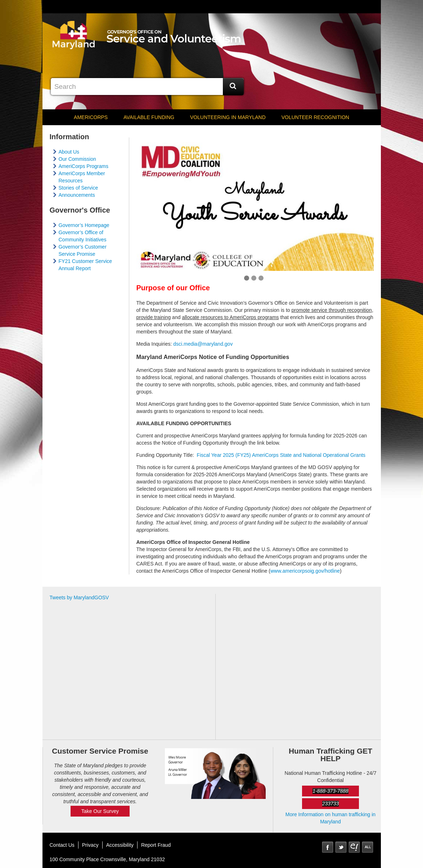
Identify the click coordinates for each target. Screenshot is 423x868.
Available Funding (149, 117)
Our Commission (77, 159)
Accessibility (120, 845)
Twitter (341, 847)
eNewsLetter (354, 847)
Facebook (328, 847)
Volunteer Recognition (315, 117)
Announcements (77, 195)
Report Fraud (156, 845)
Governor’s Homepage (84, 225)
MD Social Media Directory (368, 847)
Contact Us (62, 845)
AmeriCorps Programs (84, 166)
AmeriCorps (91, 117)
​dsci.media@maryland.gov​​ (203, 344)
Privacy (90, 845)
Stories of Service (78, 188)
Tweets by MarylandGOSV (79, 597)
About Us (69, 152)
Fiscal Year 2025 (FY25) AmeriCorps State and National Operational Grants (281, 455)
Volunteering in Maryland (228, 117)
